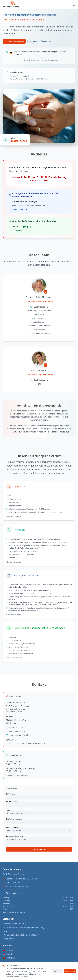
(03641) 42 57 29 (19, 141)
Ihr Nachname (11, 802)
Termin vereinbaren (14, 41)
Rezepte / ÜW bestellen (40, 41)
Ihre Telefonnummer (14, 819)
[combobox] (39, 830)
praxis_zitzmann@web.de (20, 735)
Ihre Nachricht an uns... (15, 836)
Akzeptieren (70, 971)
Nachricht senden (39, 849)
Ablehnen (57, 971)
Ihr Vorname (11, 794)
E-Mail (8, 810)
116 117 (26, 227)
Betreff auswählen (13, 828)
